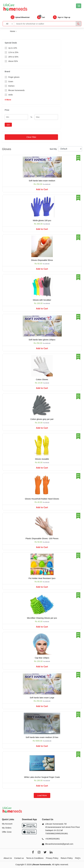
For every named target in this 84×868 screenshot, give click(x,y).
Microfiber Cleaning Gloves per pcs (42, 618)
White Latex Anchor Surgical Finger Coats (42, 777)
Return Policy (67, 858)
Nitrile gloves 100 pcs (42, 220)
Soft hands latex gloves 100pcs (42, 340)
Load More (42, 795)
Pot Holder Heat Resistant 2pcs (42, 578)
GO (8, 125)
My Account (7, 824)
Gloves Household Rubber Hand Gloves (42, 499)
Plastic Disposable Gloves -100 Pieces (42, 538)
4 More (8, 100)
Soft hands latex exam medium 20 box (42, 737)
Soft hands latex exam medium (42, 181)
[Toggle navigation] (79, 6)
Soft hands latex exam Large (42, 698)
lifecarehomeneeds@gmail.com (59, 844)
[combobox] (8, 24)
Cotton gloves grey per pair (42, 419)
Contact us (19, 858)
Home (12, 31)
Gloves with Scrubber (42, 300)
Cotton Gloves (42, 379)
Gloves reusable (42, 459)
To (31, 117)
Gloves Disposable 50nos (42, 260)
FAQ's (78, 858)
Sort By (53, 149)
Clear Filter (31, 137)
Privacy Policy (52, 858)
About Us (8, 858)
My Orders (7, 828)
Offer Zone (7, 832)
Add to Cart (42, 189)
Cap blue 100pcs (42, 658)
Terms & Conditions (35, 858)
